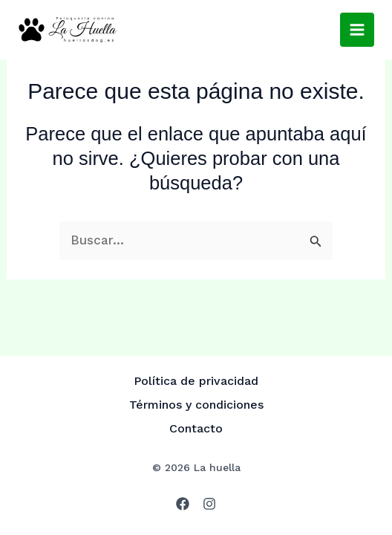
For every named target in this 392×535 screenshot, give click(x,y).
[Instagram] (209, 504)
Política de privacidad (196, 381)
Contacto (196, 428)
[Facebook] (183, 504)
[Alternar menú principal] (357, 30)
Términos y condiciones (196, 405)
